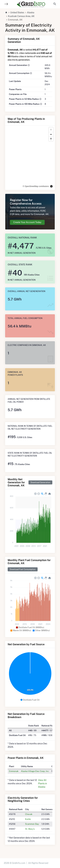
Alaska (31, 13)
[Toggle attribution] (51, 186)
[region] (30, 158)
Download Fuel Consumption (23, 569)
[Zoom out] (51, 134)
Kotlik (28, 819)
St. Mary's (30, 829)
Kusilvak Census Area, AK (21, 16)
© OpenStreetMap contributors (36, 186)
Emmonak (14, 771)
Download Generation (40, 482)
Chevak (29, 814)
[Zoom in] (51, 130)
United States (17, 13)
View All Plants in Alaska (42, 783)
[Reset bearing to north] (51, 139)
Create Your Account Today (27, 222)
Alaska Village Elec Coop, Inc (35, 771)
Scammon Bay (32, 824)
